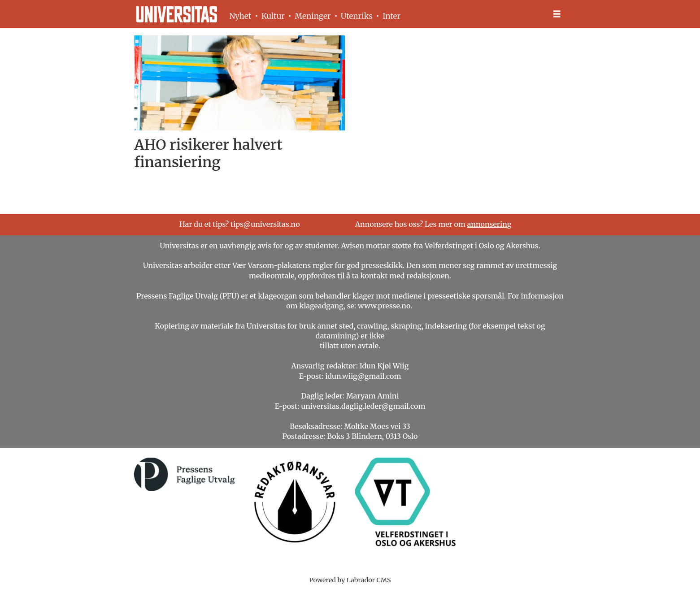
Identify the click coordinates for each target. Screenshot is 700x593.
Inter (391, 16)
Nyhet (240, 16)
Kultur (273, 16)
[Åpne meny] (557, 14)
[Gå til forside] (177, 14)
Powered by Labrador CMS (350, 580)
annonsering (489, 224)
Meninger (313, 16)
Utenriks (357, 16)
